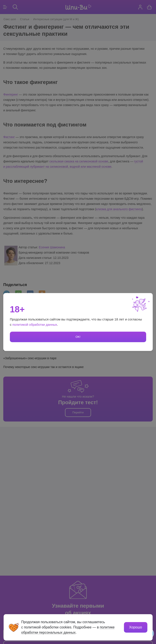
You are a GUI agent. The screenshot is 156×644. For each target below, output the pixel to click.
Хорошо (136, 627)
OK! (78, 337)
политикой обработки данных (35, 325)
